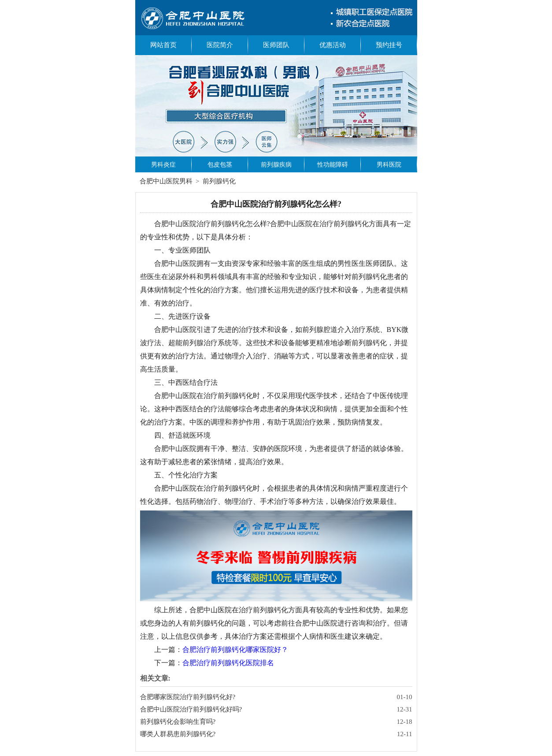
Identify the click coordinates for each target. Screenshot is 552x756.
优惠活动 (333, 45)
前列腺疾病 (276, 165)
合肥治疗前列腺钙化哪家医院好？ (235, 650)
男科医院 (389, 165)
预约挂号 (389, 45)
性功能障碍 (333, 165)
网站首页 (163, 45)
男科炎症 (163, 165)
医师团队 (276, 45)
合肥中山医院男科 (166, 181)
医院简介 (220, 45)
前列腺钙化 (219, 181)
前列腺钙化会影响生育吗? (178, 722)
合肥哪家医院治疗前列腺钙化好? (188, 697)
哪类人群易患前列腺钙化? (178, 734)
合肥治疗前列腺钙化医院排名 (228, 663)
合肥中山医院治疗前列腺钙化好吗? (191, 709)
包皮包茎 (220, 165)
